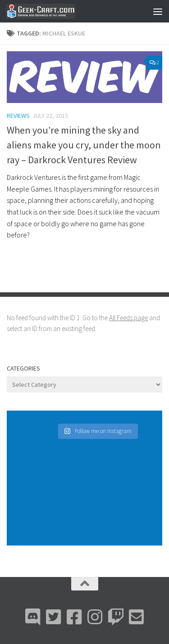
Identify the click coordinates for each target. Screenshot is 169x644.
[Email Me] (137, 617)
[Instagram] (95, 617)
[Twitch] (116, 617)
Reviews (18, 116)
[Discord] (33, 617)
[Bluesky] (54, 617)
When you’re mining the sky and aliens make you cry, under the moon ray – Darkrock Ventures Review (84, 145)
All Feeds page (128, 318)
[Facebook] (74, 617)
